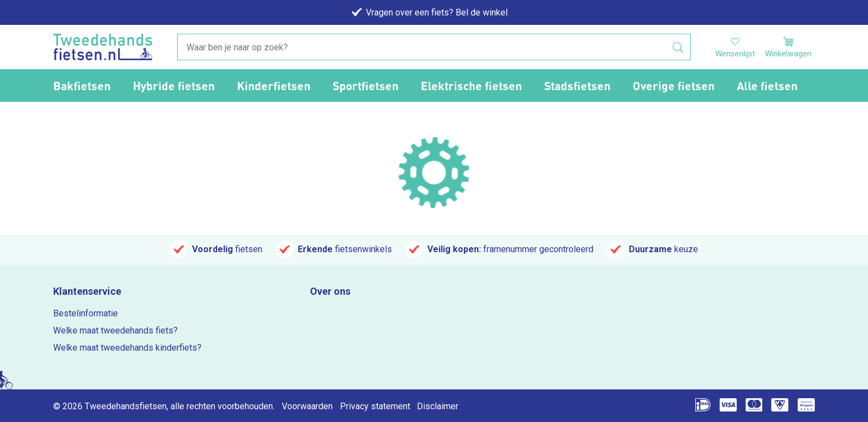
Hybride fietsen (174, 85)
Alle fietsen (767, 85)
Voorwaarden (307, 406)
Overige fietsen (674, 85)
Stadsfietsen (577, 85)
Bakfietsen (82, 85)
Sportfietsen (366, 85)
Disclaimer (438, 406)
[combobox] (434, 48)
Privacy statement (375, 406)
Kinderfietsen (274, 85)
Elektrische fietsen (471, 85)
